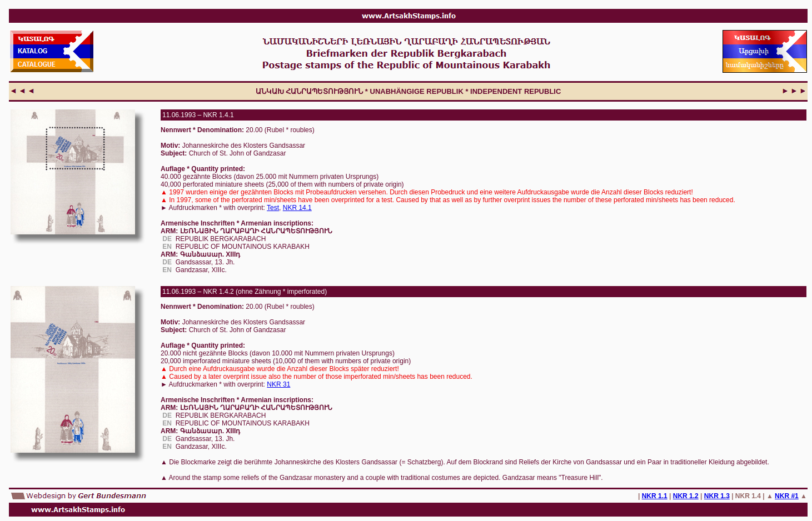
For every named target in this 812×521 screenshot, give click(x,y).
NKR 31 (278, 384)
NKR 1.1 (655, 496)
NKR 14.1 (297, 208)
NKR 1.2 (686, 496)
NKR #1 (787, 496)
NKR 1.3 (717, 496)
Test (273, 208)
